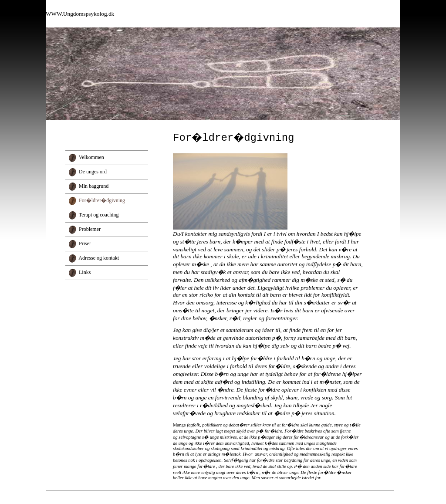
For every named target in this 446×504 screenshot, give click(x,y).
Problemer (90, 229)
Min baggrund (94, 186)
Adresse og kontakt (99, 258)
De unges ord (93, 172)
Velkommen (91, 157)
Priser (85, 244)
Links (85, 272)
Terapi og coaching (99, 215)
